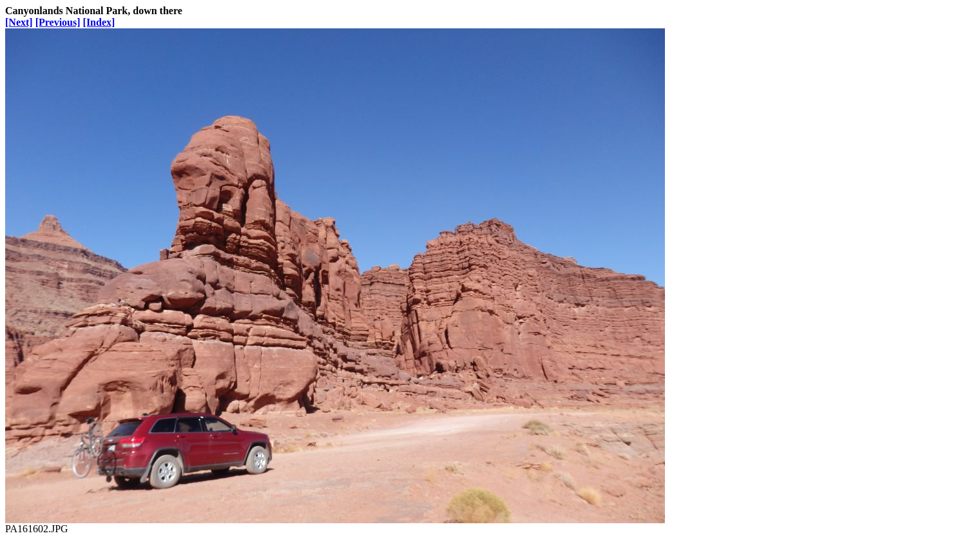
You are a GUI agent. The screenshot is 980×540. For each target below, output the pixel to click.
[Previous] (58, 22)
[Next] (19, 22)
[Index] (99, 22)
